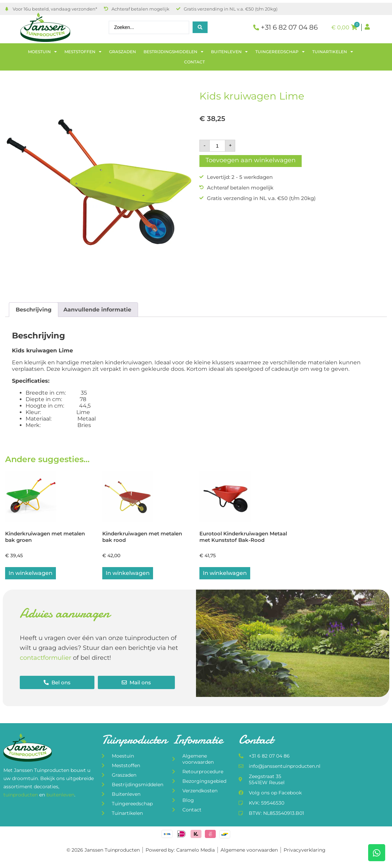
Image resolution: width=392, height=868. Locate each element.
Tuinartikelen (333, 52)
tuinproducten (21, 795)
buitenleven (60, 795)
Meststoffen (83, 52)
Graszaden (123, 52)
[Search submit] (200, 27)
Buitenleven (229, 52)
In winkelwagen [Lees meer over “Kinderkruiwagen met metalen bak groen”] (31, 574)
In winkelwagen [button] (128, 574)
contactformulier (46, 658)
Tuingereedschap (280, 52)
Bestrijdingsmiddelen (174, 52)
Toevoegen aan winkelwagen (251, 160)
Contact (194, 62)
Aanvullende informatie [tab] (97, 310)
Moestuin (42, 52)
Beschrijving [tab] (34, 310)
